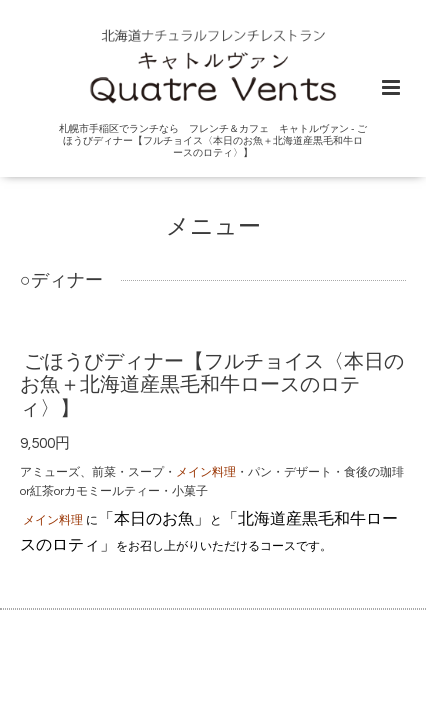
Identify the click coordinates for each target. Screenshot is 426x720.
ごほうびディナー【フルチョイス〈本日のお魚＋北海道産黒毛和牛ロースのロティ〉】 (212, 385)
